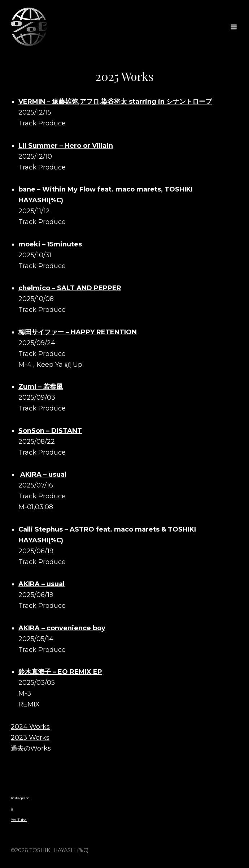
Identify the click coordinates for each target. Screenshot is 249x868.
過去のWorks (31, 748)
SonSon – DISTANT (50, 431)
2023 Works (30, 738)
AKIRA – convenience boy (62, 628)
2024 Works (30, 727)
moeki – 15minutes (50, 244)
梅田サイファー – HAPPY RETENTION (78, 332)
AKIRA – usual (43, 474)
